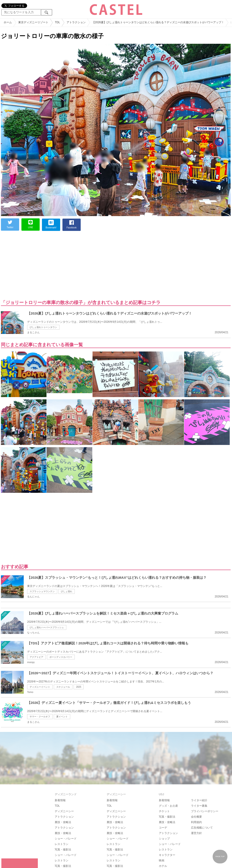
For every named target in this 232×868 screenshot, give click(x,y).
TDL (57, 806)
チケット (164, 811)
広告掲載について (202, 828)
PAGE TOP (220, 856)
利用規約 (196, 822)
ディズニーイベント (40, 687)
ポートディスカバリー (61, 657)
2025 (79, 687)
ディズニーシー (64, 811)
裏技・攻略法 (63, 822)
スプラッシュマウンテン (42, 591)
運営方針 (196, 833)
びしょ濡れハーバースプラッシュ (47, 627)
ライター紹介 (199, 800)
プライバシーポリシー (205, 811)
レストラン (62, 844)
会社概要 (196, 817)
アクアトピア (36, 657)
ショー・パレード (66, 839)
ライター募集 (199, 806)
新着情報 (60, 800)
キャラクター (167, 855)
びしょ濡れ (67, 591)
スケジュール (63, 687)
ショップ (164, 839)
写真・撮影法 (63, 850)
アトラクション (64, 817)
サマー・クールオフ (40, 717)
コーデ (163, 828)
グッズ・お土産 (168, 806)
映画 (162, 860)
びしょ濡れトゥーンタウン (43, 327)
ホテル (163, 866)
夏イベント (62, 717)
